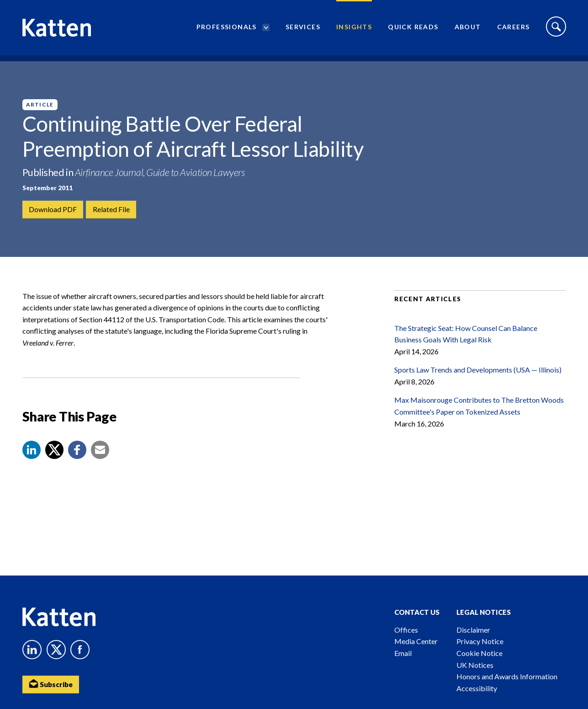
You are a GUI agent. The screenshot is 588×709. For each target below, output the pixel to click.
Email (403, 653)
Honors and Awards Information (507, 676)
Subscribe (52, 684)
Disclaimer (473, 630)
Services (303, 30)
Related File (112, 210)
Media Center (416, 641)
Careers (514, 30)
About (468, 30)
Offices (406, 630)
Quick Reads (413, 30)
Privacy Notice (480, 641)
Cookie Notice (479, 653)
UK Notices (475, 665)
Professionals (227, 30)
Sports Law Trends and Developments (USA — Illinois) (478, 381)
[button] (32, 461)
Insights (354, 30)
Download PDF (53, 210)
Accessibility (477, 688)
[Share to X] (54, 461)
